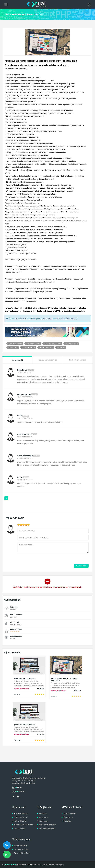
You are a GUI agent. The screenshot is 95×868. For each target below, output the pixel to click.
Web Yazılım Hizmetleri (47, 828)
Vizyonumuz (43, 821)
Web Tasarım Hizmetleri (47, 825)
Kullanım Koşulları (20, 821)
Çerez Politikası (20, 828)
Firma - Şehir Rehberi (22, 853)
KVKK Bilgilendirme (21, 813)
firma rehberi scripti (33, 344)
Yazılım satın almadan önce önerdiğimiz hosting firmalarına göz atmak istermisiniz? (42, 318)
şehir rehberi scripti (46, 347)
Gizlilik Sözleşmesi (21, 817)
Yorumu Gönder (81, 566)
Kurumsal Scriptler (21, 846)
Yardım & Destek (70, 813)
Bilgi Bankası (68, 817)
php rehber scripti (72, 344)
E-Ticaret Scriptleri (21, 849)
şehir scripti (61, 347)
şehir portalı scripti (29, 347)
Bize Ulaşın (67, 821)
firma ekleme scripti (15, 344)
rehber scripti (13, 347)
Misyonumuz (43, 817)
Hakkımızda (43, 813)
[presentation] (36, 559)
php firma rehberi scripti (53, 344)
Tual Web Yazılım (10, 865)
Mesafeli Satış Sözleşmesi (24, 825)
